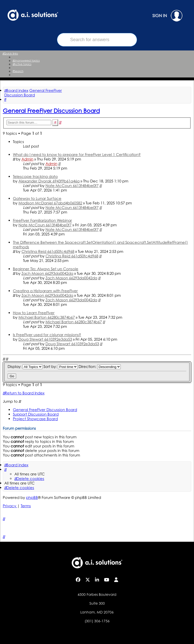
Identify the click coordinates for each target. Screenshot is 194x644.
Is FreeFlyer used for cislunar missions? (47, 335)
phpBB (32, 498)
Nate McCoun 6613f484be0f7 (72, 186)
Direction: (100, 367)
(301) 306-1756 (97, 621)
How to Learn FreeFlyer (34, 313)
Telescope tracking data (35, 177)
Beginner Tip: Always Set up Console (46, 269)
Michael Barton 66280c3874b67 (47, 317)
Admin (27, 159)
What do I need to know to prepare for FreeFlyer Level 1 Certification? (77, 155)
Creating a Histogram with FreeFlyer (45, 291)
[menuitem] (26, 61)
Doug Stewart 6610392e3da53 (45, 339)
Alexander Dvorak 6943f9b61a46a (49, 181)
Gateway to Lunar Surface (37, 198)
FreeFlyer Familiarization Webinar (42, 220)
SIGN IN (167, 16)
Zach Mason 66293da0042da (47, 273)
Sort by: (60, 367)
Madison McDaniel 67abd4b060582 (50, 203)
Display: (25, 367)
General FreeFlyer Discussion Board (51, 111)
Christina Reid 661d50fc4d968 (48, 251)
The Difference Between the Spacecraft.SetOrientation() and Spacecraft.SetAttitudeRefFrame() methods (100, 245)
